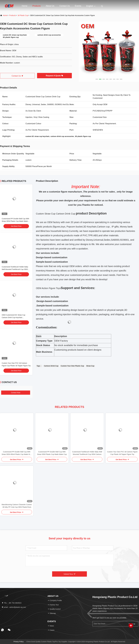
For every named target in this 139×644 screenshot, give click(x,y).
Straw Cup (90, 366)
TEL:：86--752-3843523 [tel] (12, 603)
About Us (50, 6)
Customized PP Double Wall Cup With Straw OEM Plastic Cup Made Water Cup (15, 221)
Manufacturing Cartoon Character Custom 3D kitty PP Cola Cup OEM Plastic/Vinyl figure (17, 506)
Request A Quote (54, 76)
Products (37, 6)
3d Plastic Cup (23, 15)
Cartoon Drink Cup (51, 366)
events (78, 6)
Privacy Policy (19, 642)
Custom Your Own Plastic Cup (72, 366)
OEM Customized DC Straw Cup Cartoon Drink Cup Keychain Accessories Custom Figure (13, 317)
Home (25, 6)
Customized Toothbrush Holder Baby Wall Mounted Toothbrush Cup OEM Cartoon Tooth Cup (15, 269)
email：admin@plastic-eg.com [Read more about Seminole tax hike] (14, 607)
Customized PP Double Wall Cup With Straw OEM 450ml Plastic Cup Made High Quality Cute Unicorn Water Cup (17, 453)
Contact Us (65, 6)
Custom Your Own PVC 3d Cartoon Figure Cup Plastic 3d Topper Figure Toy (122, 453)
